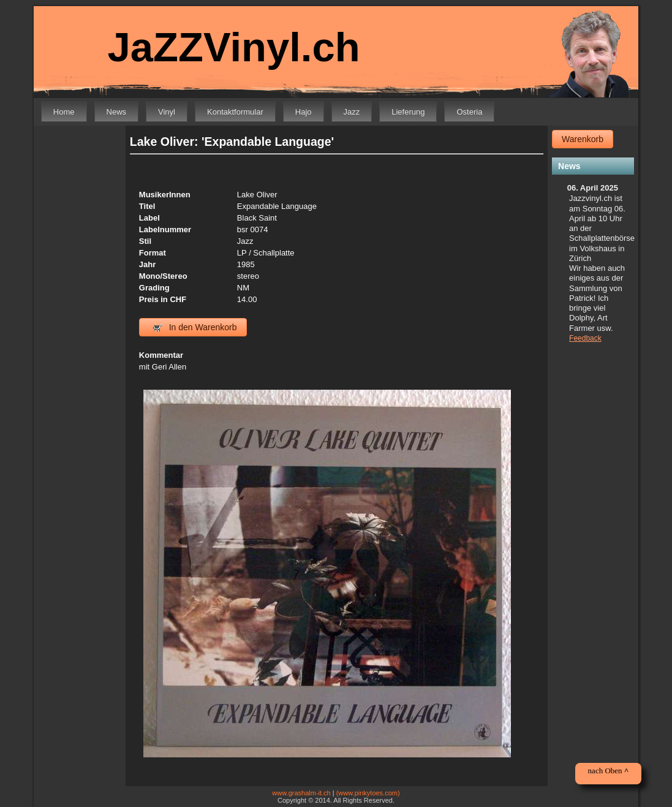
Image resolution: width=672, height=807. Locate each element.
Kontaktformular (235, 112)
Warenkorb (583, 139)
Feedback (585, 338)
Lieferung (408, 112)
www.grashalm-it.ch (301, 793)
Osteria (469, 112)
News (117, 112)
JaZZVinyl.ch (234, 47)
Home (64, 112)
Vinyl (167, 112)
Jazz (352, 112)
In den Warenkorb (195, 327)
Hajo (304, 112)
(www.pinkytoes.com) (368, 793)
